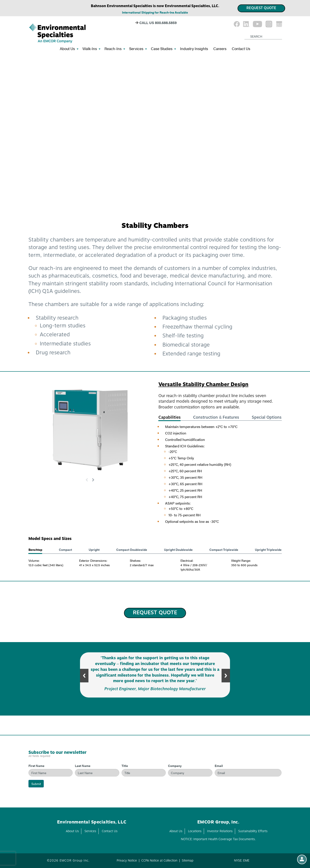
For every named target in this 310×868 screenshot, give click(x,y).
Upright (94, 550)
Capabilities (170, 418)
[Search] (245, 33)
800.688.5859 (166, 23)
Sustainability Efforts (253, 831)
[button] (93, 480)
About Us (69, 49)
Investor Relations (220, 831)
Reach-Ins (115, 49)
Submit (36, 784)
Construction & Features (216, 418)
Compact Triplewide (224, 550)
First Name (36, 766)
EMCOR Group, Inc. (218, 822)
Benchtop (35, 550)
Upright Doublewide (178, 550)
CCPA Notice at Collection (159, 861)
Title (125, 766)
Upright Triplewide (268, 550)
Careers (220, 49)
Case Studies (163, 49)
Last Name (83, 766)
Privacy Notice (127, 861)
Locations (195, 831)
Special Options (267, 418)
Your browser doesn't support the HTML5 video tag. (155, 135)
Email (219, 766)
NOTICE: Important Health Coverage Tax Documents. (218, 839)
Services (138, 49)
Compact (65, 550)
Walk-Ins (91, 49)
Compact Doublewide (132, 550)
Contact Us (241, 49)
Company (175, 766)
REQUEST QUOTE (261, 8)
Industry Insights (194, 49)
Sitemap (188, 861)
